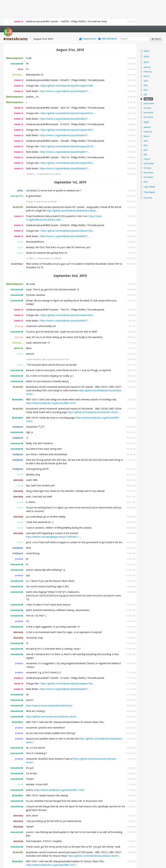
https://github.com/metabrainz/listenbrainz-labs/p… (72, 185)
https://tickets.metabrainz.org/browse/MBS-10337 (51, 377)
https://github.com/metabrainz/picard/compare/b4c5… (68, 289)
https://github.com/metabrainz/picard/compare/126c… (68, 205)
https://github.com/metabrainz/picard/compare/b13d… (68, 121)
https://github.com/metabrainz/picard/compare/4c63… (68, 104)
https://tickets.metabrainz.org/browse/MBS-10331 (51, 839)
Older (147, 25)
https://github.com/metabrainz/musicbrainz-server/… (94, 387)
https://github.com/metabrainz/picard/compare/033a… (68, 88)
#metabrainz (15, 13)
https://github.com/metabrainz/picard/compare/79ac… (68, 658)
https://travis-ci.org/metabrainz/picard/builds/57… (65, 66)
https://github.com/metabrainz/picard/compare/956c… (68, 137)
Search (156, 13)
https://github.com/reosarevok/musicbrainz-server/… (52, 691)
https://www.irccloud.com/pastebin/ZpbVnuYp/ (49, 680)
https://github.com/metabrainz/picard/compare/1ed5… (68, 60)
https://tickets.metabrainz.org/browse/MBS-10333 (59, 764)
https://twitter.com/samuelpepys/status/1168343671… (53, 511)
